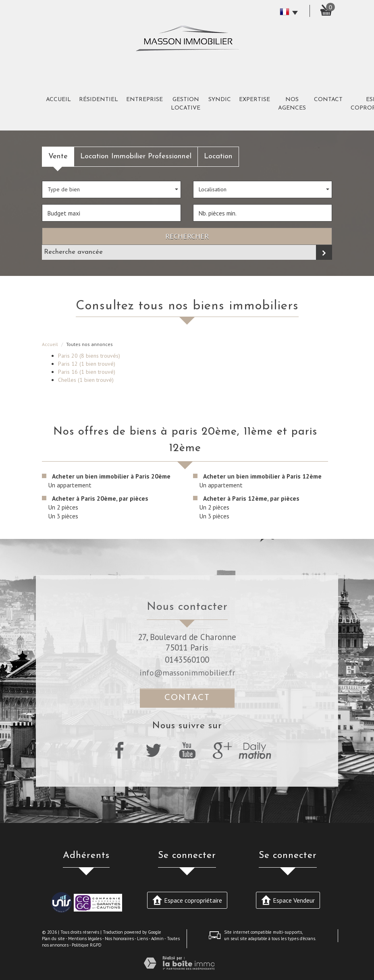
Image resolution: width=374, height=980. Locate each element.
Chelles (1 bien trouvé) (86, 380)
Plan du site (53, 939)
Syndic (220, 100)
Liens (142, 939)
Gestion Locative (186, 104)
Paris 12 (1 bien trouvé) (87, 364)
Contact (328, 100)
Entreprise (144, 100)
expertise (255, 100)
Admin (157, 939)
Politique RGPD (87, 945)
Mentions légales (85, 939)
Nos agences (292, 104)
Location (218, 156)
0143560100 (187, 660)
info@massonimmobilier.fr (187, 672)
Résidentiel (99, 100)
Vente (58, 156)
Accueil (58, 100)
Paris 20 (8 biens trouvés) (89, 356)
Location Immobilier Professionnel (136, 156)
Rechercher (187, 236)
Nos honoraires (119, 939)
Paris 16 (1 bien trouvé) (87, 372)
